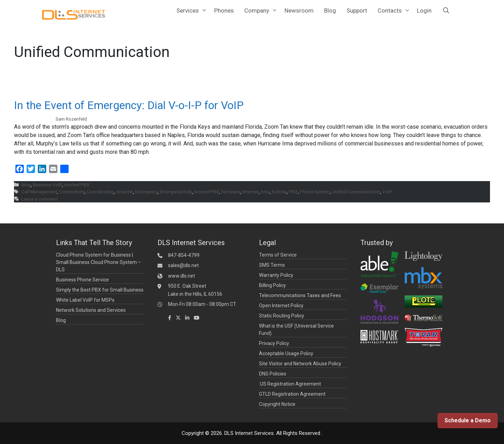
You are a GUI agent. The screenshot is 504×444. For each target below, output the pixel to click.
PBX (293, 192)
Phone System (315, 192)
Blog (330, 10)
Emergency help (176, 192)
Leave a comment (40, 199)
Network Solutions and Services (91, 310)
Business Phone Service (82, 280)
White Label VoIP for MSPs (85, 300)
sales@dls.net (183, 265)
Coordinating (100, 192)
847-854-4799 (184, 255)
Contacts (395, 10)
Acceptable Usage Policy (286, 353)
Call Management (39, 192)
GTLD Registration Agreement (292, 394)
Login (424, 10)
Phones (224, 10)
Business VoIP (47, 185)
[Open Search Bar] (446, 10)
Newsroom (299, 10)
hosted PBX (207, 192)
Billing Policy (272, 285)
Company (262, 10)
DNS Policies (273, 374)
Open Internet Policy (281, 306)
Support (357, 10)
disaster (125, 192)
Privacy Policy (274, 343)
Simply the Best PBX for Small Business (100, 290)
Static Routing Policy (282, 316)
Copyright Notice (277, 404)
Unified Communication (356, 192)
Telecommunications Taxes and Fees (300, 295)
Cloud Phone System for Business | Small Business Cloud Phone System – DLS (99, 262)
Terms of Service (278, 255)
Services (193, 10)
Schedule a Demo (468, 420)
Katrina (279, 192)
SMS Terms (272, 265)
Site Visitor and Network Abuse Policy (300, 364)
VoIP (387, 192)
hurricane (231, 192)
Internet (251, 192)
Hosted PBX (77, 185)
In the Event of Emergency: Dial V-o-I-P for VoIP (129, 105)
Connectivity (72, 192)
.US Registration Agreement (290, 384)
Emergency (146, 192)
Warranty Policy (276, 275)
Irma (265, 192)
